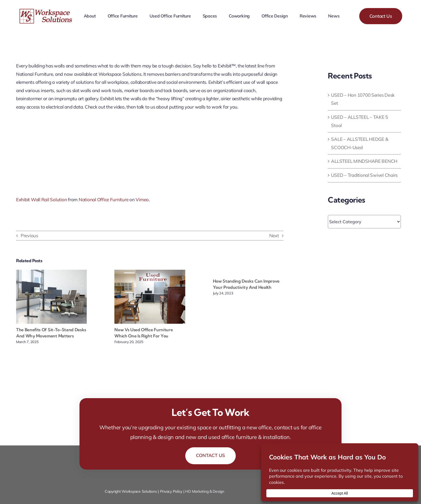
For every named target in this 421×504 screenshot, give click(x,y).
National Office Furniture (104, 199)
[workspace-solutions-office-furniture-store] (46, 11)
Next (274, 235)
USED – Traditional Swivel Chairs (364, 175)
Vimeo (142, 199)
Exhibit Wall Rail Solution (41, 199)
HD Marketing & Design (205, 491)
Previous (29, 235)
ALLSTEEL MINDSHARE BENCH (364, 161)
